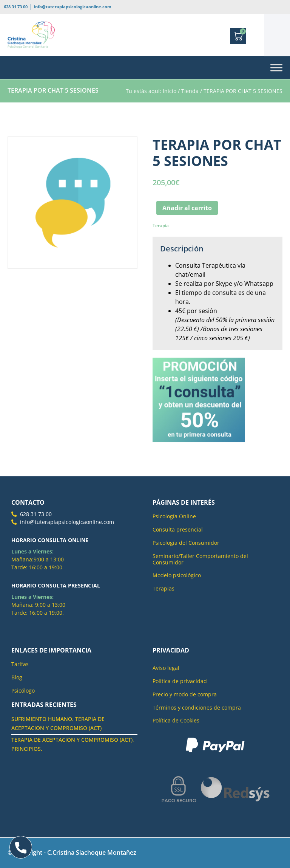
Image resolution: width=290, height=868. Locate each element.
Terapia (161, 226)
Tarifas (20, 664)
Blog (17, 677)
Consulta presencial (178, 529)
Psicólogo (23, 691)
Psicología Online (174, 516)
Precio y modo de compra (185, 694)
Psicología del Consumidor (186, 543)
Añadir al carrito (187, 208)
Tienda (190, 91)
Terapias (164, 588)
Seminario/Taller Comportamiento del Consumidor (200, 559)
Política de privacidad (180, 681)
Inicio (170, 91)
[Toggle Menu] (276, 68)
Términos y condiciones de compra (197, 708)
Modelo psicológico (177, 575)
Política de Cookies (176, 720)
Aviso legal (166, 668)
